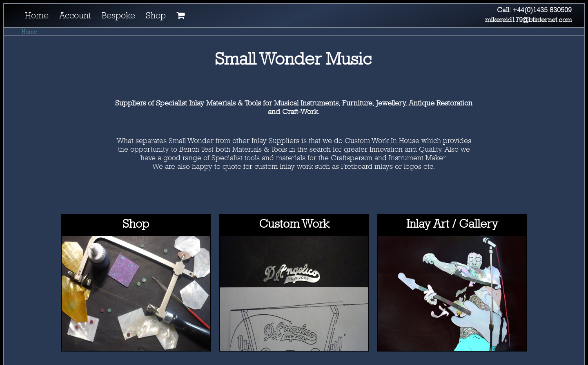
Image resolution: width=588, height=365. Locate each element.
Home (29, 31)
